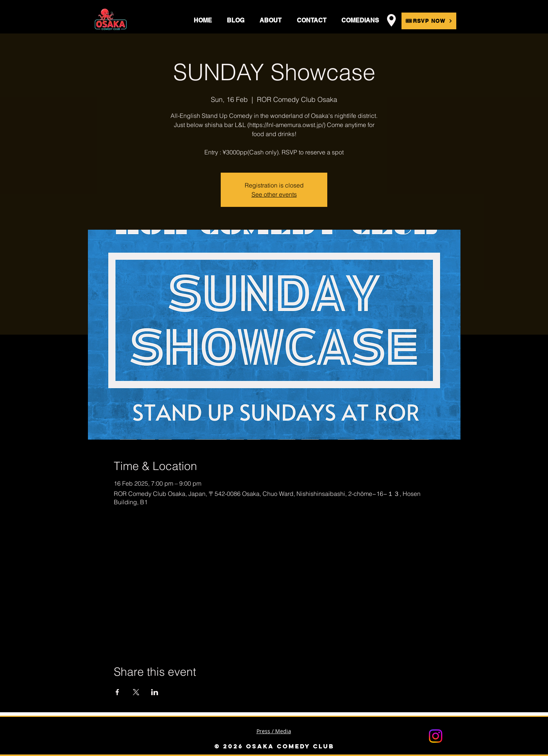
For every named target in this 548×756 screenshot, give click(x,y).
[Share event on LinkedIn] (155, 692)
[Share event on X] (136, 692)
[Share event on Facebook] (117, 692)
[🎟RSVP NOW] (429, 21)
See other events (274, 194)
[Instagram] (436, 736)
